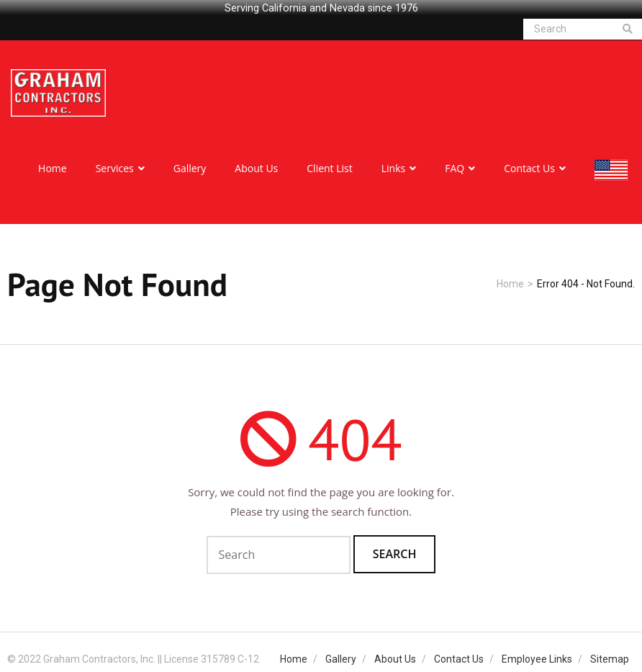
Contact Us (459, 655)
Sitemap (610, 655)
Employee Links (537, 655)
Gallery (341, 655)
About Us (395, 655)
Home (510, 279)
